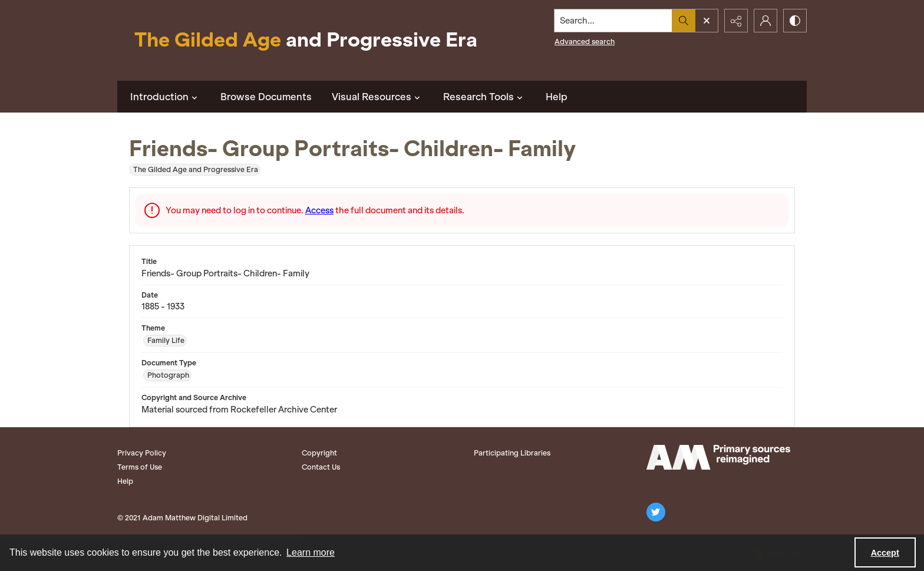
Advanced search (585, 42)
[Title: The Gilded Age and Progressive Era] (306, 40)
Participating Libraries (512, 453)
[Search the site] (613, 21)
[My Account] (765, 21)
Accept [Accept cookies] (885, 553)
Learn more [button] (311, 552)
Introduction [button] (165, 97)
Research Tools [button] (484, 97)
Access (319, 210)
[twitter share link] (656, 512)
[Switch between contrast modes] (795, 21)
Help (557, 97)
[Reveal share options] (736, 21)
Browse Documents (266, 97)
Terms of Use (140, 467)
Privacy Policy (142, 453)
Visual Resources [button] (377, 97)
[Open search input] (707, 21)
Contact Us (321, 467)
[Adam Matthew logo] (718, 457)
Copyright (319, 453)
